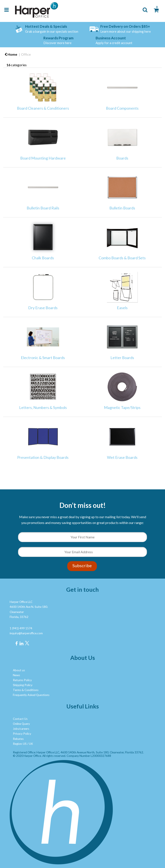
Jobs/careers (21, 729)
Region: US (20, 744)
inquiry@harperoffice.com (26, 633)
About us (19, 670)
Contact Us (20, 719)
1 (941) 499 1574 (21, 628)
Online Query (21, 724)
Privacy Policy (22, 734)
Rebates (18, 739)
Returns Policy (22, 680)
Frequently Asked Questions (31, 695)
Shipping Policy (23, 685)
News (16, 675)
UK (31, 744)
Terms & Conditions (26, 690)
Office (26, 54)
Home (11, 54)
